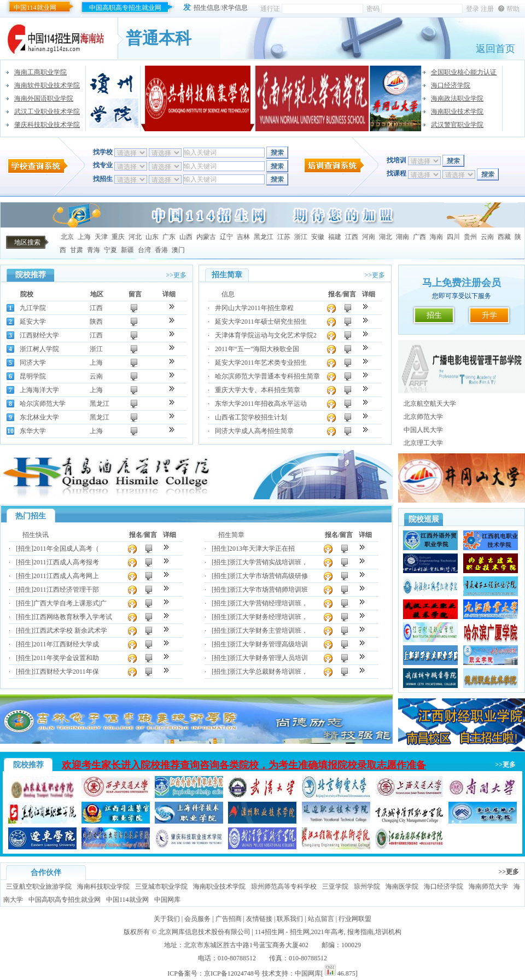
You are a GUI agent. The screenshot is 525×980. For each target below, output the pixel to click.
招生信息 (207, 8)
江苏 (284, 237)
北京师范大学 (423, 417)
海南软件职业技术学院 (47, 85)
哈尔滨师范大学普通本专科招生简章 (267, 376)
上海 (84, 237)
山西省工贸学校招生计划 (251, 417)
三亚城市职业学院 (161, 886)
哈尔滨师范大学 (43, 404)
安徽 (318, 237)
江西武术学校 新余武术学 (70, 631)
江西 (352, 237)
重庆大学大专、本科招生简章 (258, 390)
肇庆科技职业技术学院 (47, 125)
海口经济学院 (451, 85)
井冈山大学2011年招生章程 (254, 308)
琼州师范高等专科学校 (284, 886)
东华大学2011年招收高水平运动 (261, 404)
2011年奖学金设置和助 (66, 658)
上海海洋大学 (39, 390)
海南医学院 (402, 886)
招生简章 (231, 535)
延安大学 (33, 322)
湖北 (386, 237)
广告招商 (229, 919)
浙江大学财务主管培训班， (269, 631)
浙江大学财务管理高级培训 (269, 644)
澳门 (178, 250)
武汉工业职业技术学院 (47, 112)
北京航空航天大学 (430, 404)
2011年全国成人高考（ (66, 549)
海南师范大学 (488, 886)
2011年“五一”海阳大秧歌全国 (257, 349)
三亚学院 (335, 886)
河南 (369, 237)
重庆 (118, 237)
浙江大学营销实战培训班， (269, 562)
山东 (152, 237)
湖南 (402, 237)
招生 (434, 315)
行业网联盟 (355, 919)
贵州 (470, 237)
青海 (94, 250)
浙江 (301, 237)
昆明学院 (33, 376)
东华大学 (33, 431)
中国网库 (167, 900)
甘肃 (77, 250)
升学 (489, 315)
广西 (419, 237)
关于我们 (167, 919)
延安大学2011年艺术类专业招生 (261, 363)
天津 (101, 237)
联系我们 (290, 919)
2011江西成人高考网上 (66, 576)
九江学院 (33, 308)
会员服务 (197, 919)
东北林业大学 (39, 417)
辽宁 (226, 237)
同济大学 (33, 363)
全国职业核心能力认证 (464, 72)
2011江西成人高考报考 (66, 562)
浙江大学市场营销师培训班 (269, 590)
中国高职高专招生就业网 (125, 8)
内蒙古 (206, 237)
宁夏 (110, 250)
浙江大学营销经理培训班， (269, 603)
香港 (161, 250)
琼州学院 (367, 886)
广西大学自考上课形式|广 (70, 603)
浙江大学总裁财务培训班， (269, 672)
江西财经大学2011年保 (66, 672)
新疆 (127, 250)
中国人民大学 (423, 430)
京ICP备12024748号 (232, 973)
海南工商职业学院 (40, 72)
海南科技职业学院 (103, 886)
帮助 (513, 9)
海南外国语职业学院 (44, 98)
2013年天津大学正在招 (262, 549)
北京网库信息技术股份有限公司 (205, 932)
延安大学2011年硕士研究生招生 (261, 322)
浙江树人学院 (39, 349)
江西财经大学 (39, 335)
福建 (335, 237)
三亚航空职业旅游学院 (39, 886)
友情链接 (259, 919)
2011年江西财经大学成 (66, 644)
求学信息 (235, 8)
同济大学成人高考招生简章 (254, 431)
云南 (487, 237)
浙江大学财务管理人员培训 (269, 658)
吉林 (243, 237)
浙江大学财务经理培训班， (269, 617)
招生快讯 (36, 535)
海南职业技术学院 (457, 112)
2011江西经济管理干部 (66, 590)
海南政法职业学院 (457, 98)
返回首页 (495, 49)
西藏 (504, 237)
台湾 (144, 250)
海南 (436, 237)
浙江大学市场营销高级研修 (269, 576)
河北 (135, 237)
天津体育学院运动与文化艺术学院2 (266, 335)
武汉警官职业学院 (457, 125)
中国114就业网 (35, 8)
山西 (186, 237)
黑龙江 (264, 237)
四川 (453, 237)
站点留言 (321, 919)
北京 (67, 237)
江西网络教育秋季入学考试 (73, 617)
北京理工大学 (423, 443)
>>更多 (176, 275)
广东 (169, 237)
